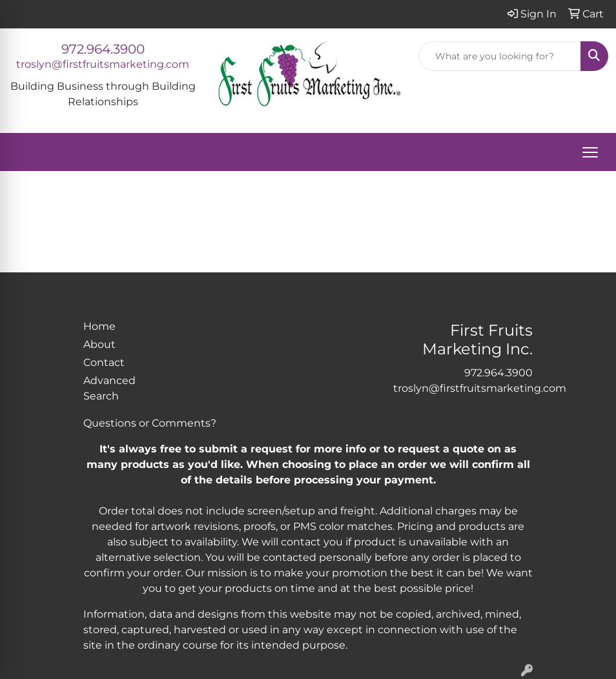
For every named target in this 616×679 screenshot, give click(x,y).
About (99, 344)
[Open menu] (590, 152)
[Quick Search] (500, 56)
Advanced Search (109, 388)
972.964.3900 (103, 49)
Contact (104, 362)
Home (99, 326)
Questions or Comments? (150, 423)
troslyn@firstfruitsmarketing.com (103, 64)
